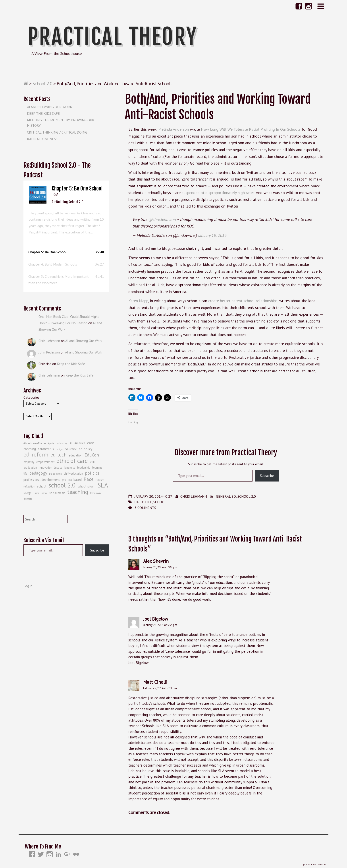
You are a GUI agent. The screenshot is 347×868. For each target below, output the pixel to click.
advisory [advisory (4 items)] (62, 443)
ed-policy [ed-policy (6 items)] (86, 449)
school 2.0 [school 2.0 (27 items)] (62, 485)
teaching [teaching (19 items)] (78, 492)
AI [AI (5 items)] (71, 443)
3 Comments (145, 508)
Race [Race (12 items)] (89, 479)
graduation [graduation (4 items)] (30, 468)
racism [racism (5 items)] (100, 480)
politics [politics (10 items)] (92, 473)
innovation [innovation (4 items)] (46, 468)
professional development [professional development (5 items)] (42, 480)
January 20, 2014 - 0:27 (153, 496)
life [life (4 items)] (25, 474)
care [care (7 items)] (91, 443)
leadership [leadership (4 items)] (84, 468)
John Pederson (49, 352)
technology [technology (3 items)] (95, 493)
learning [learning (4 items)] (97, 468)
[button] (66, 252)
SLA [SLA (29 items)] (103, 485)
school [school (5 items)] (42, 486)
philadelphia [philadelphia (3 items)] (55, 474)
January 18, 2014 (212, 235)
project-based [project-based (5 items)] (72, 480)
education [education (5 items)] (76, 455)
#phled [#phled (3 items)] (52, 443)
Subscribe (267, 476)
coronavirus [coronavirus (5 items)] (46, 449)
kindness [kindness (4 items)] (70, 468)
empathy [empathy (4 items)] (29, 462)
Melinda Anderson (173, 129)
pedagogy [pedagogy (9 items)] (38, 473)
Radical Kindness (42, 139)
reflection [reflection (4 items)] (29, 486)
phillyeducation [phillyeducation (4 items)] (73, 474)
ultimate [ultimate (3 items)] (28, 499)
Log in (28, 586)
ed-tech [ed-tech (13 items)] (59, 455)
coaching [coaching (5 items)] (30, 449)
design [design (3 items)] (59, 449)
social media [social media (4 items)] (57, 493)
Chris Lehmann (194, 496)
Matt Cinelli (155, 682)
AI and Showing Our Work (50, 107)
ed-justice (143, 502)
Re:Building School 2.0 (68, 202)
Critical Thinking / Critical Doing (57, 132)
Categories (31, 397)
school (160, 502)
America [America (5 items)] (80, 443)
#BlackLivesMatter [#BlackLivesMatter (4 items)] (35, 443)
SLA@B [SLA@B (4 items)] (28, 493)
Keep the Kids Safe (43, 113)
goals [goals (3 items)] (92, 462)
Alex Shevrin (156, 561)
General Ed (226, 496)
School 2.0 (42, 83)
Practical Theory (112, 37)
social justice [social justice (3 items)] (41, 493)
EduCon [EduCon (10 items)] (92, 455)
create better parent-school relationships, (243, 301)
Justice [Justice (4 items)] (58, 468)
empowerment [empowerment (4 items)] (45, 462)
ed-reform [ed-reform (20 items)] (36, 454)
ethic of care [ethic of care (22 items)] (72, 461)
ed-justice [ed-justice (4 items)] (71, 449)
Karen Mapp (138, 301)
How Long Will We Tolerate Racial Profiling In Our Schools (251, 129)
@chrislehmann (162, 219)
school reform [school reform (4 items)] (87, 486)
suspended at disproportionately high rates (218, 193)
